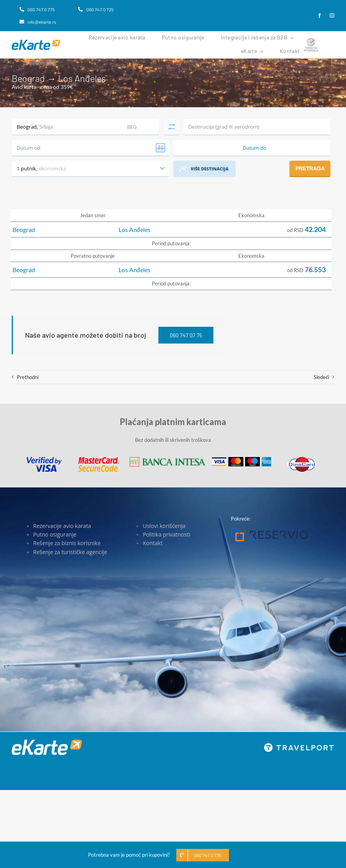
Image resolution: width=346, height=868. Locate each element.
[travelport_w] (299, 746)
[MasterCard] (99, 459)
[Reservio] (270, 531)
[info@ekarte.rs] (38, 22)
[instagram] (332, 16)
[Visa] (44, 459)
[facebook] (319, 16)
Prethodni (28, 377)
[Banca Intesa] (167, 459)
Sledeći (321, 377)
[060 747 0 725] (96, 9)
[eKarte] (36, 42)
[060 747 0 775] (37, 9)
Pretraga (310, 168)
